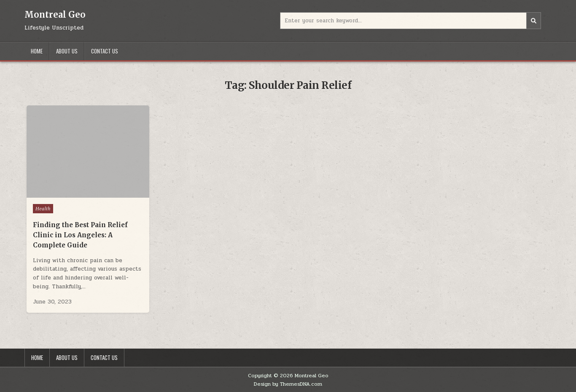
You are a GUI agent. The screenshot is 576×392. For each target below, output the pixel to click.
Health (43, 209)
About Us (67, 51)
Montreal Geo (55, 15)
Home (37, 51)
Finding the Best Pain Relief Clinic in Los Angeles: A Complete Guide (80, 235)
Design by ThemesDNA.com (288, 384)
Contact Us (105, 51)
